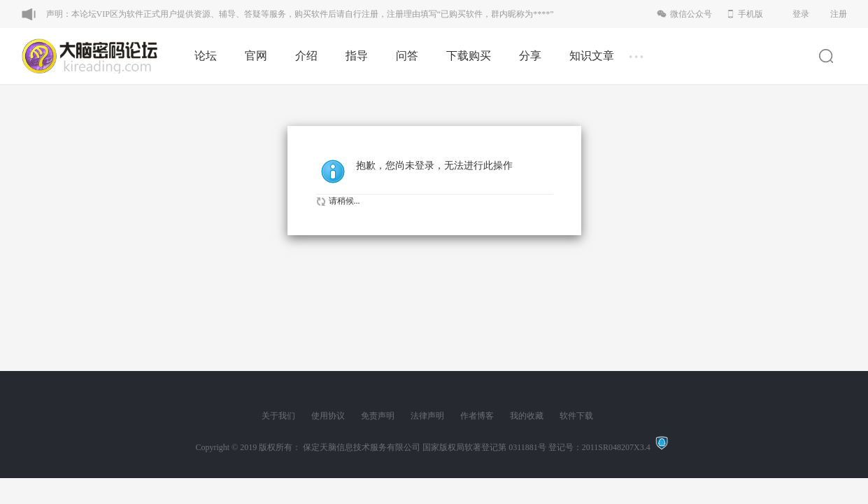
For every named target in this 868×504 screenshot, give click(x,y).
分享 (530, 56)
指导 (357, 56)
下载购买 (469, 56)
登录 (801, 14)
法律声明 (427, 416)
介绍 (306, 56)
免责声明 (378, 416)
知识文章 (592, 56)
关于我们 (278, 416)
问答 (407, 56)
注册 (839, 14)
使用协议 (328, 416)
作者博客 (477, 416)
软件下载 (576, 416)
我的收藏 (527, 416)
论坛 (206, 56)
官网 (256, 56)
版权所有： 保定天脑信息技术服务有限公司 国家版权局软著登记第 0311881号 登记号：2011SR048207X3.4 (456, 447)
